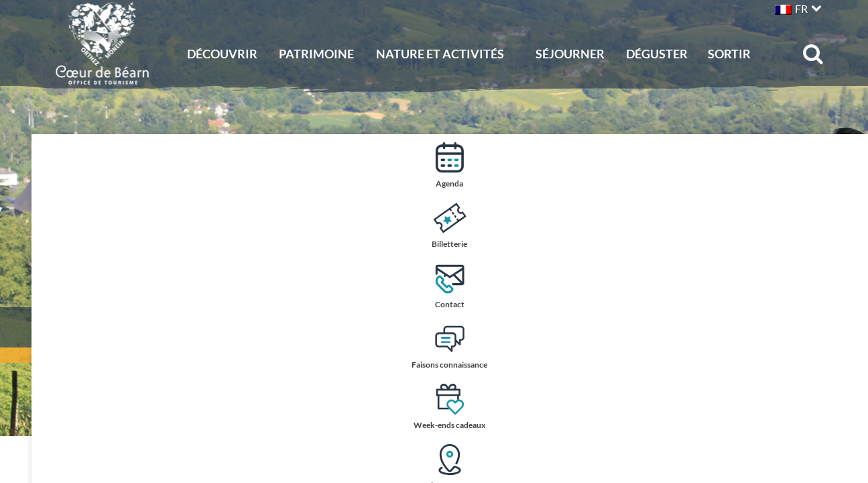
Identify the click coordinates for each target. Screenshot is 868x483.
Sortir (729, 54)
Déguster (657, 54)
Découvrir (222, 54)
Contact (843, 285)
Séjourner (570, 54)
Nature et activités (440, 54)
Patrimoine (316, 54)
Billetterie (843, 225)
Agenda (843, 165)
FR (801, 8)
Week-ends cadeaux (843, 408)
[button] (797, 7)
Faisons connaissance (843, 347)
